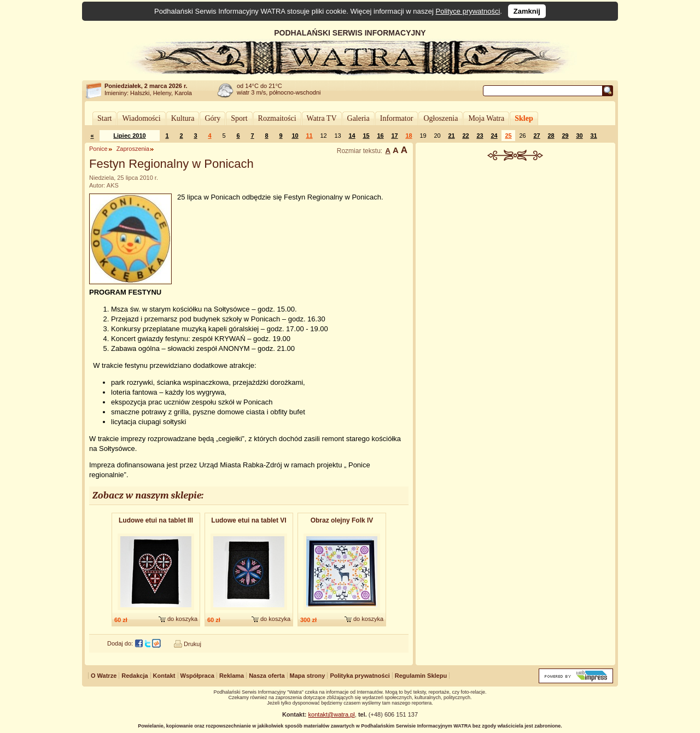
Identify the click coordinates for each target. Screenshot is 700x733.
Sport (239, 118)
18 (409, 136)
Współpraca (197, 676)
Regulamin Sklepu (421, 676)
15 (366, 136)
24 (494, 136)
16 (380, 136)
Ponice (98, 149)
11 (309, 136)
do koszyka (182, 619)
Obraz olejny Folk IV (342, 520)
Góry (212, 118)
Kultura (183, 118)
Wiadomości (141, 118)
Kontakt (164, 676)
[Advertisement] (516, 243)
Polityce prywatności (468, 11)
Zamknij (527, 11)
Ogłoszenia (441, 118)
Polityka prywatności (360, 676)
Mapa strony (308, 676)
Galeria (358, 118)
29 (565, 136)
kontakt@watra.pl (332, 714)
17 (394, 136)
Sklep (524, 118)
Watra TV (322, 118)
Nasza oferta (267, 676)
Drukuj (192, 644)
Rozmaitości (277, 118)
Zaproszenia (133, 149)
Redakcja (135, 676)
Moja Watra (486, 118)
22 (465, 136)
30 (579, 136)
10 (295, 136)
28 (551, 136)
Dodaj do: (120, 643)
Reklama (232, 676)
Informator (397, 118)
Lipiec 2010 (129, 136)
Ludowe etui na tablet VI (249, 520)
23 (480, 136)
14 (352, 136)
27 (536, 136)
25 (508, 136)
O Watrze (104, 676)
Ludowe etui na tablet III (156, 520)
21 (451, 136)
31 (593, 136)
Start (104, 118)
